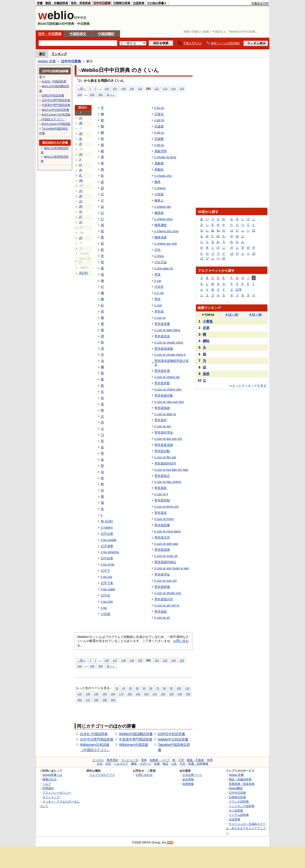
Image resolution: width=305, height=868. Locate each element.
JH (81, 154)
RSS (170, 843)
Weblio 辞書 (47, 61)
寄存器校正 (162, 476)
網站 (206, 341)
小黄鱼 (208, 321)
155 (182, 88)
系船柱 (159, 169)
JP (81, 196)
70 (158, 688)
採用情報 (188, 784)
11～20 (232, 315)
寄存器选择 (162, 550)
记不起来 (107, 558)
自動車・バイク (160, 760)
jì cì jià (159, 293)
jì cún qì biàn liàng (167, 330)
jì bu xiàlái (108, 589)
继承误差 (161, 237)
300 (100, 94)
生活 (108, 764)
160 (113, 694)
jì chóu (159, 256)
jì (102, 515)
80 (165, 688)
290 (104, 700)
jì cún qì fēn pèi (165, 457)
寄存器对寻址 (164, 432)
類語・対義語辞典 (57, 3)
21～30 (255, 315)
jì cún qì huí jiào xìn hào (171, 470)
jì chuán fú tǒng (165, 157)
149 (132, 88)
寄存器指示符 (164, 599)
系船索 (159, 163)
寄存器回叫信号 (165, 463)
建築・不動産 (195, 760)
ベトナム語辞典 (239, 815)
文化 (100, 764)
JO (81, 191)
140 (96, 694)
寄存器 (159, 311)
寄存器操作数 (164, 396)
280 (96, 700)
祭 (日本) (107, 521)
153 (165, 88)
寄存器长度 (162, 371)
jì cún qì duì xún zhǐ (168, 439)
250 (188, 694)
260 (79, 700)
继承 (158, 182)
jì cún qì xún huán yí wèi (172, 568)
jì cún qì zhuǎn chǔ (168, 593)
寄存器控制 (162, 500)
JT (81, 217)
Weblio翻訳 (236, 788)
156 (79, 94)
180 (130, 694)
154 (173, 88)
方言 (183, 764)
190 (138, 694)
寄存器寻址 (162, 574)
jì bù (104, 608)
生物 (157, 764)
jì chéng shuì (163, 219)
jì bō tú (159, 145)
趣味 (134, 764)
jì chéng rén (163, 207)
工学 (181, 760)
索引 (42, 54)
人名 (174, 764)
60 (151, 688)
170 (121, 694)
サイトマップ (51, 797)
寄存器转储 (162, 587)
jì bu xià (106, 577)
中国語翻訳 (106, 34)
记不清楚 (107, 546)
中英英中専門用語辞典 (136, 739)
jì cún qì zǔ (162, 618)
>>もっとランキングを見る (248, 386)
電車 (144, 760)
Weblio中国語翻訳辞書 (136, 734)
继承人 (159, 200)
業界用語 (112, 760)
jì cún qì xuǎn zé (166, 556)
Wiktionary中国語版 (134, 745)
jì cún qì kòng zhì (167, 507)
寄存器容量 (162, 525)
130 (88, 694)
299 (92, 94)
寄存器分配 (162, 451)
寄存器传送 (162, 336)
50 (144, 688)
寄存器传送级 (164, 349)
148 (123, 88)
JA (81, 118)
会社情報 (188, 779)
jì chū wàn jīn (164, 268)
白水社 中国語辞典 (94, 734)
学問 (210, 760)
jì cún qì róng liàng (168, 531)
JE (81, 139)
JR (81, 207)
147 (115, 88)
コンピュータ (130, 760)
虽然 (206, 374)
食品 (165, 764)
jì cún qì (160, 318)
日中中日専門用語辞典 (97, 739)
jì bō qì (159, 133)
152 (157, 88)
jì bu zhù (107, 602)
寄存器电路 (162, 408)
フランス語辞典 (239, 801)
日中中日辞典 (102, 3)
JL (80, 175)
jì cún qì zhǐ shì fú (167, 605)
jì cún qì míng (164, 519)
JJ (80, 165)
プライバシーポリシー (57, 793)
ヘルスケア (121, 764)
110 (187, 688)
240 (180, 694)
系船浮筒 (161, 151)
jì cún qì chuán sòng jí (170, 355)
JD (81, 134)
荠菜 (158, 275)
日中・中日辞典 (50, 34)
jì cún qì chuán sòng (169, 342)
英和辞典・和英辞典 (242, 784)
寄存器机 (161, 488)
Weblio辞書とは (52, 775)
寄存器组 (161, 612)
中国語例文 (78, 34)
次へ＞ (111, 94)
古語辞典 (139, 3)
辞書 (40, 3)
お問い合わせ (144, 775)
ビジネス (98, 760)
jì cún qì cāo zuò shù (169, 402)
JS (81, 212)
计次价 (159, 287)
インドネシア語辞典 (242, 806)
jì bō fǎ (159, 120)
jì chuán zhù (163, 176)
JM (81, 181)
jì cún (158, 305)
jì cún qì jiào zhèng (168, 482)
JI (80, 160)
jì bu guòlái (109, 540)
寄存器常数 (162, 383)
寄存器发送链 (164, 445)
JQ (81, 202)
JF (81, 144)
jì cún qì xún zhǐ (166, 581)
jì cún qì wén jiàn (166, 544)
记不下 (105, 571)
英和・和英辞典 (81, 3)
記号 (239, 290)
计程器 (159, 194)
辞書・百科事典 (198, 764)
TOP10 (208, 315)
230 (171, 694)
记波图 (159, 139)
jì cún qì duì (163, 426)
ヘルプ (47, 784)
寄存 (158, 299)
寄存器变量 (162, 324)
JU (81, 222)
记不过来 (107, 534)
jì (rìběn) (107, 527)
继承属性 (161, 225)
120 (79, 694)
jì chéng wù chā (165, 244)
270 (88, 700)
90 (171, 688)
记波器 (159, 126)
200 (146, 694)
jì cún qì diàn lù (165, 414)
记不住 (105, 595)
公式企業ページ (192, 775)
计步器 (105, 614)
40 (137, 688)
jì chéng (160, 188)
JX (81, 238)
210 (155, 694)
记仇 (158, 250)
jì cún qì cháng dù (167, 377)
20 (124, 688)
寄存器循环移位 (165, 562)
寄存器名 (161, 513)
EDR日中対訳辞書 (172, 734)
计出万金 (161, 262)
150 (140, 88)
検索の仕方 (50, 779)
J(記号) (83, 273)
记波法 (159, 114)
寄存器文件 (162, 537)
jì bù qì (159, 108)
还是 (206, 328)
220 (163, 694)
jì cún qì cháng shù (168, 389)
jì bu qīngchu (110, 552)
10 (117, 688)
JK (81, 170)
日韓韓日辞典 (122, 3)
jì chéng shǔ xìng (166, 231)
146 (107, 88)
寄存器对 (161, 420)
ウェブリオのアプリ (102, 775)
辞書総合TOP (260, 3)
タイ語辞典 (236, 810)
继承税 (159, 213)
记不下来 (107, 583)
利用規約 (48, 788)
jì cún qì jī (161, 494)
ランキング (59, 54)
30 (130, 688)
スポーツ (145, 764)
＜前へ (81, 88)
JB (81, 123)
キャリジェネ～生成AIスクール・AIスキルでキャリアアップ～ (246, 828)
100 (179, 688)
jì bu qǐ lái (108, 564)
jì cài (158, 281)
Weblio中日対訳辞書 (173, 739)
